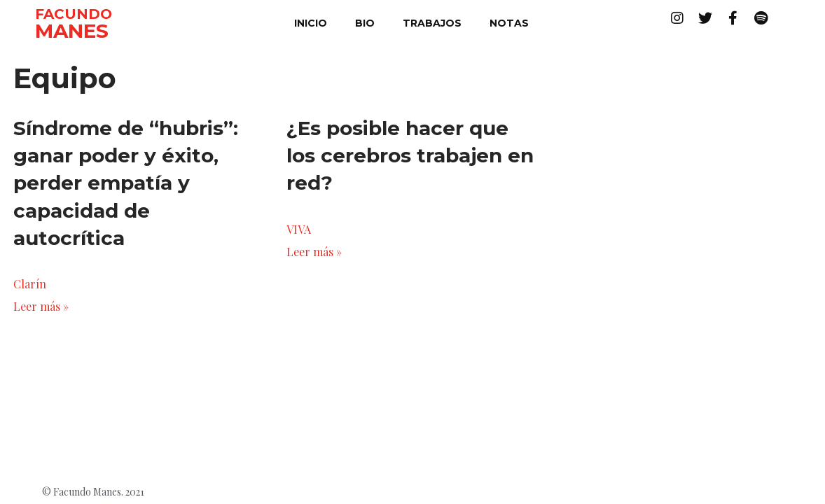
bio (365, 23)
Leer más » (41, 306)
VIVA (299, 229)
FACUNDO (74, 14)
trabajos (432, 23)
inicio (311, 23)
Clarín (30, 284)
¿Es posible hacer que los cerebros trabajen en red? (410, 155)
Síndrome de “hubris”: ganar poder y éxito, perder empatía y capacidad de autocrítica (126, 183)
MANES (72, 31)
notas (509, 23)
